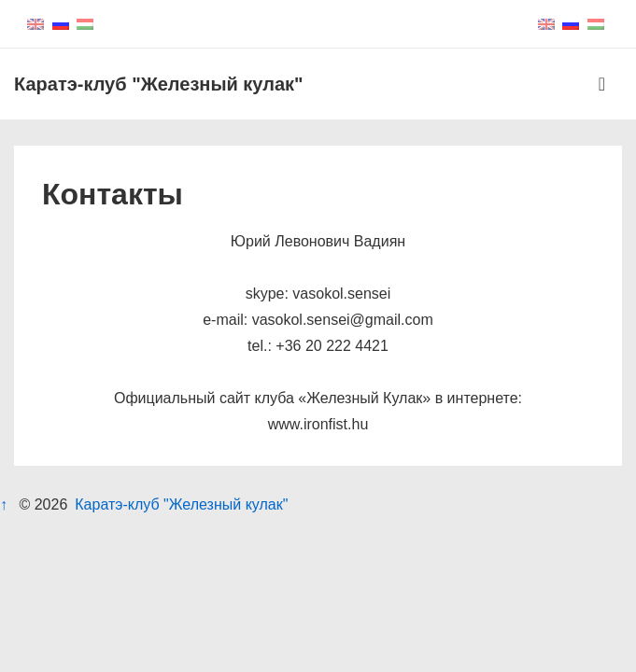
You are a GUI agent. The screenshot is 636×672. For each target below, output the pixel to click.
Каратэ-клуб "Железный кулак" (159, 84)
